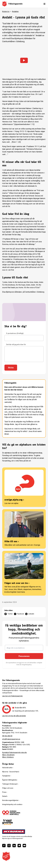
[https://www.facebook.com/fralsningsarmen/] (4, 846)
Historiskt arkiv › (8, 768)
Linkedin (30, 614)
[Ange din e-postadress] (24, 648)
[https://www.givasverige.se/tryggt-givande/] (7, 822)
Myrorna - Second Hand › (11, 772)
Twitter (9, 614)
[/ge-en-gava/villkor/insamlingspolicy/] (11, 813)
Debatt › (5, 796)
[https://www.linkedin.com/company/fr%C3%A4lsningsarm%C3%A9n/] (14, 846)
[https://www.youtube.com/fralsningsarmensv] (24, 846)
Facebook (19, 614)
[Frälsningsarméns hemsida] (4, 4)
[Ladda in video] (24, 60)
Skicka (11, 368)
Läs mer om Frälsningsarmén (12, 696)
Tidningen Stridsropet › (10, 784)
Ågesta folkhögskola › (10, 780)
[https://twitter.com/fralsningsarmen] (19, 846)
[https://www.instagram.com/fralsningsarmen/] (9, 846)
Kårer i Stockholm (8, 755)
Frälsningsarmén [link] (15, 4)
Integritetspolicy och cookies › (12, 804)
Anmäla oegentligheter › (11, 800)
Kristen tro (6, 11)
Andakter (15, 11)
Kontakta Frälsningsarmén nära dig (14, 752)
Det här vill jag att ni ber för (16, 345)
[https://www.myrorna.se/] (14, 832)
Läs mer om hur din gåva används (14, 716)
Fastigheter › (7, 776)
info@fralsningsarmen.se (11, 739)
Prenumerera (24, 656)
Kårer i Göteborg (8, 757)
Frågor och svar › (8, 788)
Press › (5, 792)
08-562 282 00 (7, 736)
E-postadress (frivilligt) (15, 333)
